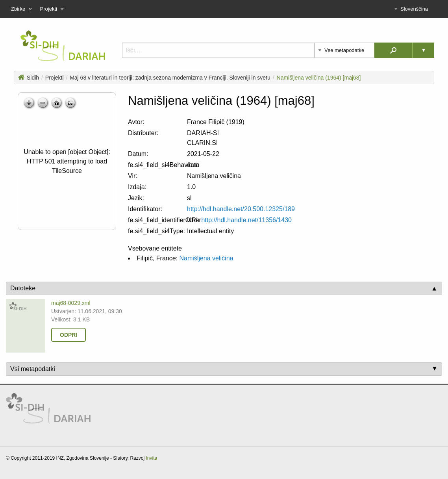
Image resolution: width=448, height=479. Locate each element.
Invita (151, 458)
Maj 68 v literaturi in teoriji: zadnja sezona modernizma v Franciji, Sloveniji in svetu (170, 78)
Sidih (29, 78)
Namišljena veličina (206, 258)
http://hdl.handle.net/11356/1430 (246, 220)
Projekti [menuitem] (53, 9)
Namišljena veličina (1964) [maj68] (319, 78)
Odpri (68, 335)
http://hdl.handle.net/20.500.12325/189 (241, 209)
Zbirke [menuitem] (22, 9)
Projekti (55, 78)
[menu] (224, 9)
